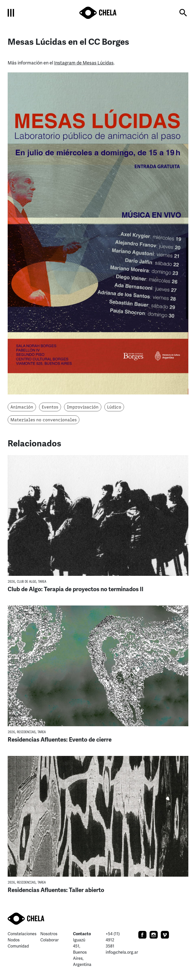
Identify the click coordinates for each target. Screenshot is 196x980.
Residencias (26, 732)
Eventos (50, 407)
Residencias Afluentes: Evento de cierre (60, 740)
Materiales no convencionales (44, 420)
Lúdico (114, 407)
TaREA (42, 582)
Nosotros (49, 934)
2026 (11, 582)
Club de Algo (26, 582)
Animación (22, 407)
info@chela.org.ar (122, 952)
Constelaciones (22, 934)
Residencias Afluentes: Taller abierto (56, 890)
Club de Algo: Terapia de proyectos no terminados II (76, 589)
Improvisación (83, 407)
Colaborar (50, 940)
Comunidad (18, 946)
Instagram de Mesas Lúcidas (84, 63)
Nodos (14, 940)
